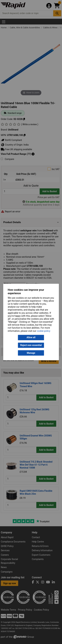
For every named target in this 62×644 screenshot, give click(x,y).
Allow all (31, 338)
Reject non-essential (31, 345)
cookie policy (44, 331)
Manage (31, 353)
